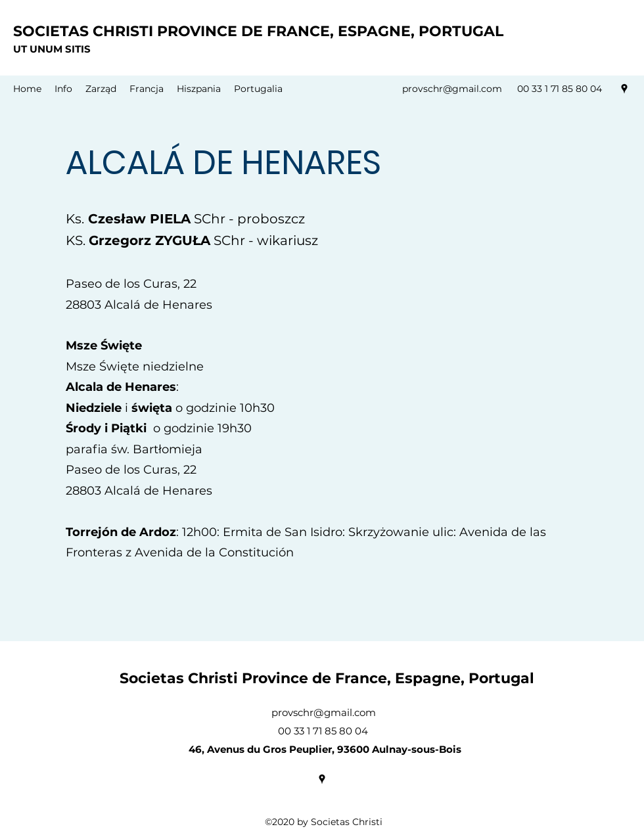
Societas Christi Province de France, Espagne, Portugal (327, 678)
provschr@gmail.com (452, 89)
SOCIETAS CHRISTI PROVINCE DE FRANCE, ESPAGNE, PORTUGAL (258, 31)
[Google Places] (624, 89)
